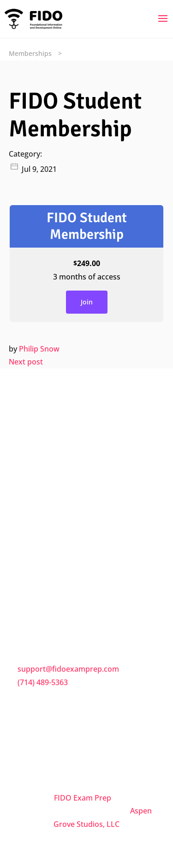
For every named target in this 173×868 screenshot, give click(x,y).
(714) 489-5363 (43, 682)
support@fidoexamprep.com (68, 669)
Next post (26, 362)
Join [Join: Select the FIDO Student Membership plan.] (87, 302)
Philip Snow (39, 349)
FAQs (27, 524)
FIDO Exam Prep (83, 798)
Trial (26, 582)
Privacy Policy (42, 563)
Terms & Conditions (53, 543)
